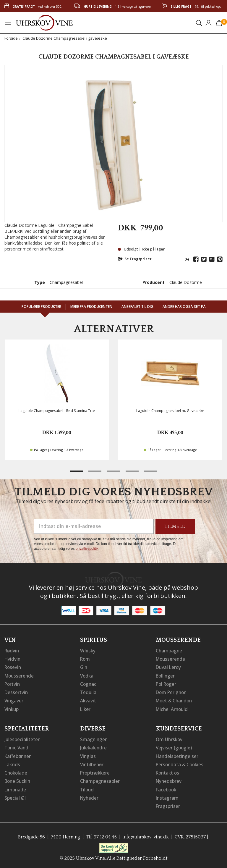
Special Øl (15, 796)
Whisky (88, 650)
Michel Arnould (173, 708)
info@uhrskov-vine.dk (146, 835)
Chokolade (16, 772)
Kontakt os (168, 772)
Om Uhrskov (170, 738)
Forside (11, 38)
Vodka (87, 675)
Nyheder (90, 796)
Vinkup (12, 708)
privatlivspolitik (87, 549)
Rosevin (13, 667)
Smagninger (94, 738)
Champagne (169, 650)
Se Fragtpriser (135, 259)
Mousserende (20, 675)
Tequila (89, 692)
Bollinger (166, 675)
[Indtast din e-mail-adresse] (94, 526)
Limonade (16, 788)
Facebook (167, 788)
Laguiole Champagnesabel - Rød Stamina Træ (57, 411)
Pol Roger (167, 683)
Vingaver (14, 700)
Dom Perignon (172, 692)
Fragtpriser (168, 805)
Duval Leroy (169, 667)
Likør (86, 708)
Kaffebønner (18, 755)
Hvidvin (13, 659)
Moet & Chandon (175, 700)
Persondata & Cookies (181, 763)
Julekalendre (94, 747)
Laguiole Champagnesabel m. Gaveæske (170, 411)
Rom (85, 659)
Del (188, 259)
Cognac (89, 683)
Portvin (13, 683)
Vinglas (88, 755)
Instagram (167, 796)
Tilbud (87, 788)
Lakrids (13, 763)
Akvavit (88, 700)
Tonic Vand (17, 747)
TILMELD (175, 526)
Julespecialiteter (22, 738)
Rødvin (12, 650)
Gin (84, 667)
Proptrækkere (95, 772)
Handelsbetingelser (178, 755)
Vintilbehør (92, 763)
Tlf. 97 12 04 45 (100, 835)
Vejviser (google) (174, 747)
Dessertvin (16, 692)
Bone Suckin (18, 780)
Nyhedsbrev (169, 780)
